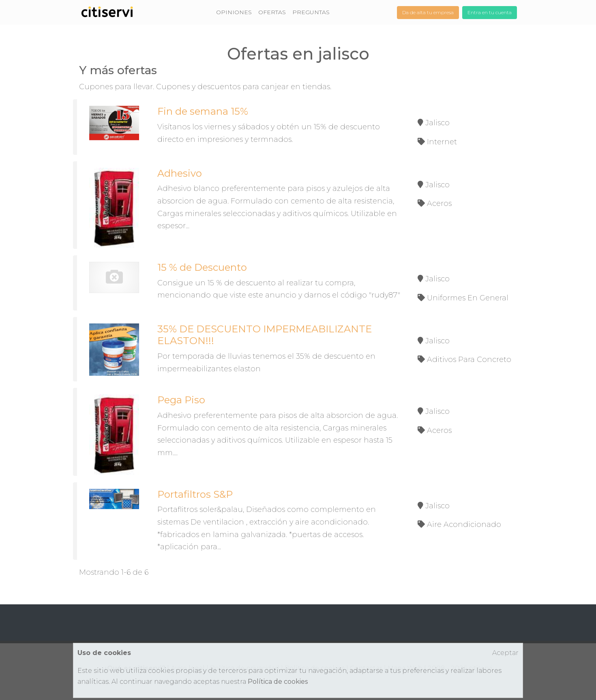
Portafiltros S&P (195, 494)
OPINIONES (234, 12)
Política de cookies (278, 682)
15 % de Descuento (202, 267)
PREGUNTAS (311, 12)
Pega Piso (181, 400)
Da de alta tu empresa (428, 12)
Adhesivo (180, 173)
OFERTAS (272, 12)
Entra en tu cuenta (490, 12)
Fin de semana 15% (203, 111)
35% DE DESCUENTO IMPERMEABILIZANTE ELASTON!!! (265, 335)
